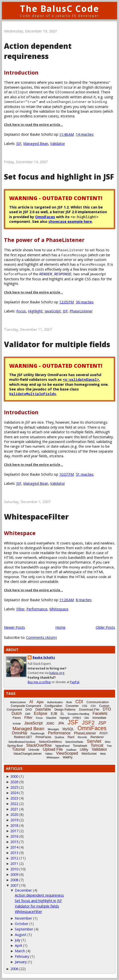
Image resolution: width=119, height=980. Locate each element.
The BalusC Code (60, 9)
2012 (14, 858)
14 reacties (85, 134)
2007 (14, 885)
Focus (21, 311)
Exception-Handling (78, 714)
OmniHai (20, 733)
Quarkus (59, 737)
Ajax (40, 702)
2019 (14, 820)
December (23, 890)
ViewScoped (67, 753)
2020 (14, 814)
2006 (14, 969)
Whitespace (20, 533)
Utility (84, 749)
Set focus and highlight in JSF (59, 177)
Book (69, 702)
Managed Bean (36, 143)
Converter (72, 706)
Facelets (100, 713)
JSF (19, 143)
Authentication (55, 702)
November (23, 918)
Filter (20, 609)
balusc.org (57, 673)
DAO (29, 710)
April (18, 945)
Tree (109, 746)
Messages (54, 729)
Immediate (99, 718)
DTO (107, 709)
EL (62, 714)
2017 (14, 831)
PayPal (75, 682)
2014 (14, 847)
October (22, 924)
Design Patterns (65, 710)
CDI (79, 702)
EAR (28, 714)
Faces (17, 718)
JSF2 (88, 723)
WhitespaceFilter (36, 517)
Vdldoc (49, 754)
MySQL (68, 729)
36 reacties (85, 302)
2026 (14, 782)
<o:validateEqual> (81, 379)
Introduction (21, 72)
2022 (14, 804)
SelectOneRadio (74, 742)
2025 (14, 787)
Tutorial (18, 749)
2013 (14, 853)
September (24, 929)
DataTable (43, 709)
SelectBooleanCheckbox (22, 742)
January (21, 962)
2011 (14, 864)
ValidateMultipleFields (33, 394)
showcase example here (70, 221)
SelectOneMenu (50, 742)
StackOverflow (39, 745)
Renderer (97, 737)
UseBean (71, 750)
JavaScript (53, 311)
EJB (54, 714)
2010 (14, 869)
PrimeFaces (43, 737)
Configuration (53, 706)
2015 (14, 842)
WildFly (68, 757)
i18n (87, 718)
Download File (89, 709)
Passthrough (38, 734)
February (22, 956)
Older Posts (105, 627)
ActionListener (18, 702)
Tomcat (97, 745)
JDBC (50, 723)
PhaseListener (81, 311)
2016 (14, 836)
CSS (85, 706)
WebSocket (89, 754)
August (21, 935)
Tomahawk (80, 746)
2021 (14, 809)
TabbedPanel (62, 746)
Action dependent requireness (38, 51)
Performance (37, 609)
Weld (103, 754)
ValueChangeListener (28, 754)
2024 (14, 793)
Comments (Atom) (41, 637)
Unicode (34, 750)
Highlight (35, 311)
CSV (93, 706)
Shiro (108, 742)
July (18, 940)
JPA (61, 723)
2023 (14, 798)
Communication (98, 702)
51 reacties (85, 474)
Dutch (17, 713)
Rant (71, 737)
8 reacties (84, 600)
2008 (14, 880)
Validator (58, 143)
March (20, 951)
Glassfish (51, 718)
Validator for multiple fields (57, 344)
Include (17, 724)
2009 (14, 874)
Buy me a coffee (39, 682)
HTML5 (77, 718)
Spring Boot (15, 746)
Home (60, 627)
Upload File (53, 749)
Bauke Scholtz (44, 658)
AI (31, 702)
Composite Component (26, 706)
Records (82, 737)
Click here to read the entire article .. (33, 125)
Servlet (94, 741)
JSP (102, 723)
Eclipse (41, 713)
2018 (14, 825)
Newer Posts (14, 627)
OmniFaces (45, 217)
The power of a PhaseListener (44, 240)
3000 (14, 776)
